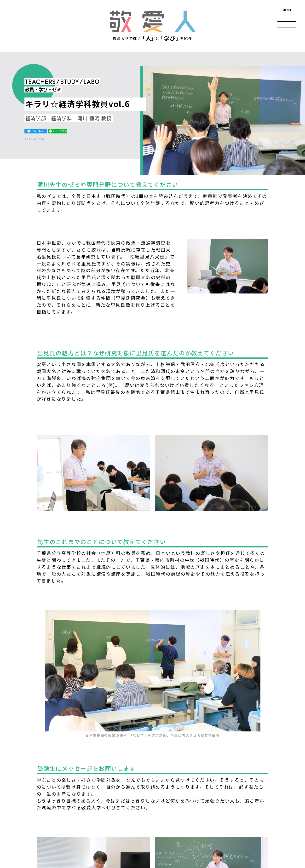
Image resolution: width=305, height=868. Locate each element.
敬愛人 (152, 21)
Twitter (38, 131)
